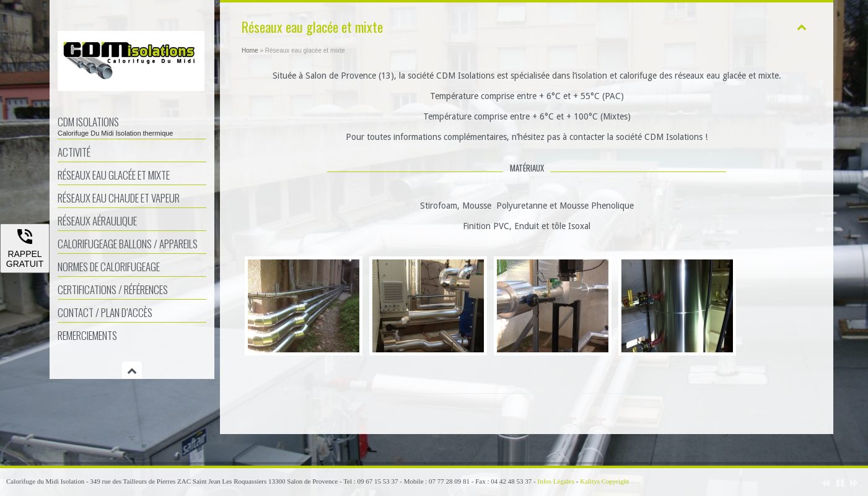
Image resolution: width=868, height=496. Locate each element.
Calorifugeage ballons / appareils (128, 244)
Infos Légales (556, 481)
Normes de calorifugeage (109, 267)
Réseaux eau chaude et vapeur (119, 198)
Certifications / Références (113, 289)
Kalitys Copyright (604, 481)
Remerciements (87, 335)
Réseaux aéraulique (97, 221)
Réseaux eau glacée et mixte (114, 175)
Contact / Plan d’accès (105, 312)
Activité (74, 152)
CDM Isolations (132, 125)
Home (250, 50)
